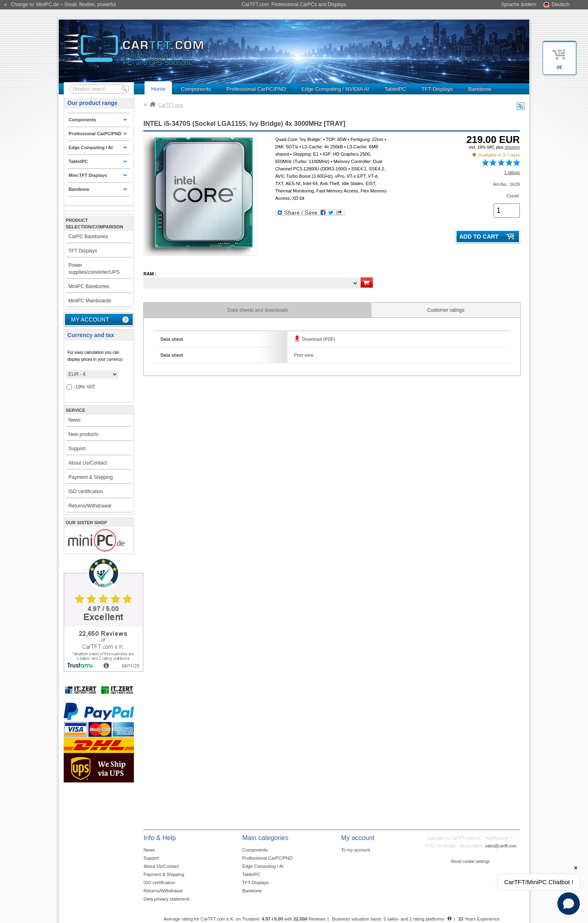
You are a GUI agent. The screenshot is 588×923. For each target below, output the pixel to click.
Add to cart (479, 237)
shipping (512, 147)
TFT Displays (83, 251)
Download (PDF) (319, 339)
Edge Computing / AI (263, 866)
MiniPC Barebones (89, 286)
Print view (304, 355)
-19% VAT (81, 387)
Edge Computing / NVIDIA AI (335, 89)
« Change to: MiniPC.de (60, 4)
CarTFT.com (167, 105)
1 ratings (512, 173)
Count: (513, 196)
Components (196, 89)
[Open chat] (569, 904)
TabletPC (395, 89)
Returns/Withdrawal (90, 506)
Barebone (480, 89)
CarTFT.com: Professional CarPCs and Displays (294, 4)
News (75, 420)
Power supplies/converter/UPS (94, 269)
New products (84, 434)
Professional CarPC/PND (256, 89)
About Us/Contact (88, 463)
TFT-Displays (437, 89)
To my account (355, 850)
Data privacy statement (166, 899)
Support (77, 449)
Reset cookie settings (470, 862)
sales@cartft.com (501, 846)
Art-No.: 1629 (506, 184)
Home (158, 89)
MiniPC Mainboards (90, 301)
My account (90, 320)
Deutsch (561, 4)
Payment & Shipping (91, 477)
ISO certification (86, 492)
